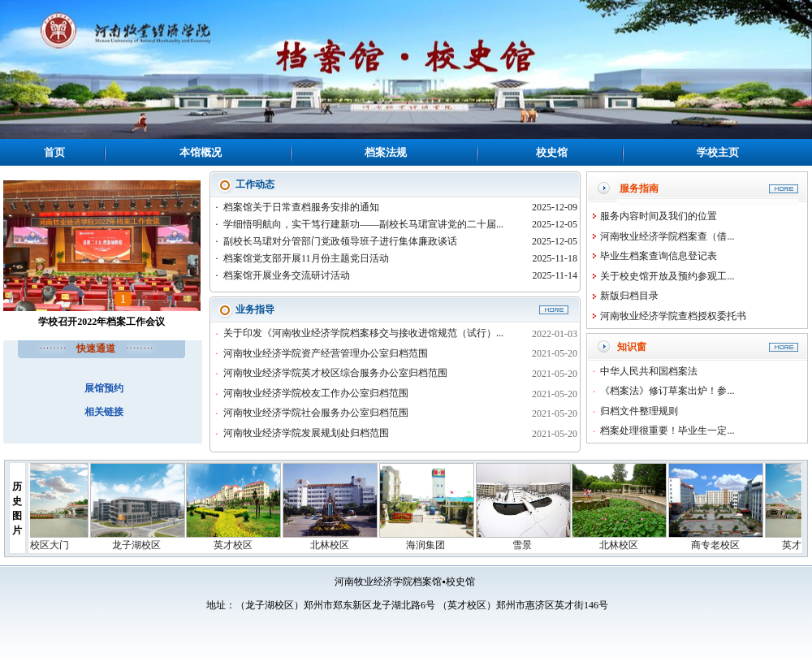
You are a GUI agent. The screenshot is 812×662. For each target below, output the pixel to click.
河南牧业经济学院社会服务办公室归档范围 (316, 413)
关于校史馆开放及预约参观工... (667, 276)
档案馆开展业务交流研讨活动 (287, 275)
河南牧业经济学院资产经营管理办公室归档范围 (326, 353)
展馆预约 (104, 388)
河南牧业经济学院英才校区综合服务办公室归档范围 (335, 373)
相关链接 (104, 412)
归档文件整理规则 (639, 411)
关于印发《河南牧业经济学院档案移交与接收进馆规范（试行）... (363, 333)
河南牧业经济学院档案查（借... (667, 236)
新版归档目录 (629, 296)
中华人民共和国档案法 (649, 371)
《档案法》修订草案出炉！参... (667, 391)
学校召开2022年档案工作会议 (101, 322)
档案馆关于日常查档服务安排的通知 (301, 207)
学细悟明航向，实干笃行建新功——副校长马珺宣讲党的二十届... (363, 224)
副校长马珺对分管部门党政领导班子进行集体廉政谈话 (340, 241)
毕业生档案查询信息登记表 (659, 256)
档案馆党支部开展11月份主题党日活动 (306, 258)
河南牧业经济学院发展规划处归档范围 (306, 433)
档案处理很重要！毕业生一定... (667, 431)
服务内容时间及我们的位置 (659, 216)
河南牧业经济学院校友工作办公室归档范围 (316, 393)
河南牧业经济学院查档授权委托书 (673, 316)
